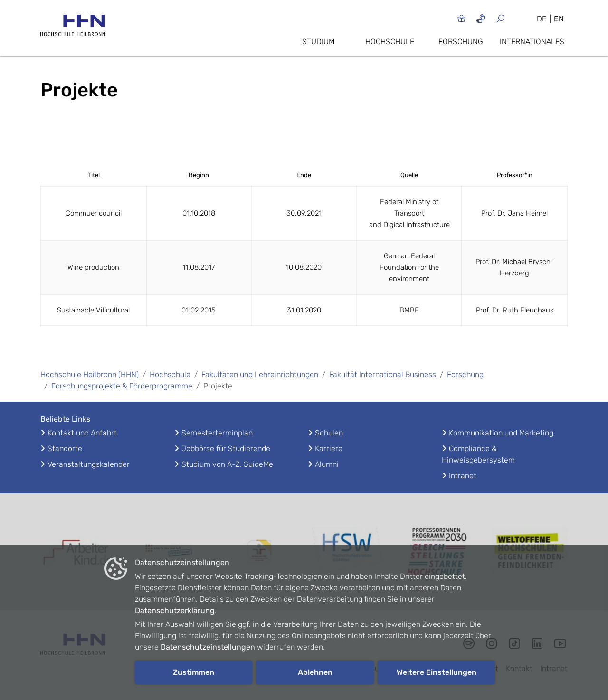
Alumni (327, 464)
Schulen (329, 433)
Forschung (461, 42)
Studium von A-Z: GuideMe (227, 464)
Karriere (329, 449)
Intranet (463, 476)
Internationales (532, 42)
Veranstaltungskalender (89, 464)
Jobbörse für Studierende (226, 449)
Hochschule (390, 42)
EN (559, 19)
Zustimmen (194, 672)
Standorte (65, 449)
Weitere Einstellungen (437, 672)
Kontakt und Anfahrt (82, 433)
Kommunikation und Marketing (501, 433)
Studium (318, 42)
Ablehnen (315, 672)
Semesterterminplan (217, 433)
